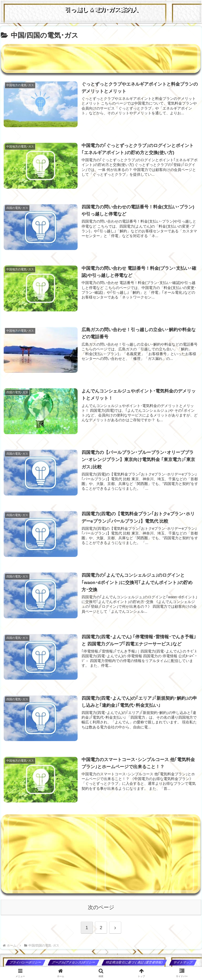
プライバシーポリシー (26, 962)
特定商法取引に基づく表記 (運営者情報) (134, 962)
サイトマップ (183, 962)
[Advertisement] (101, 58)
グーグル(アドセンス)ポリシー (74, 962)
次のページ (101, 907)
